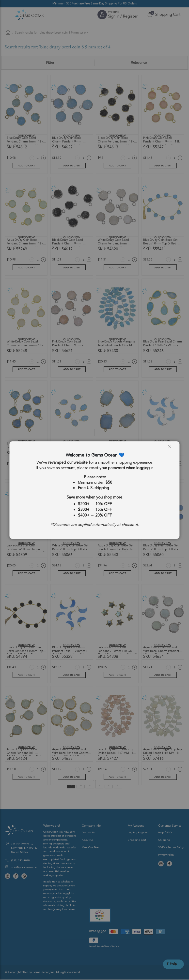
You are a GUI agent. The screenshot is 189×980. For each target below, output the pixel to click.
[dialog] (94, 490)
